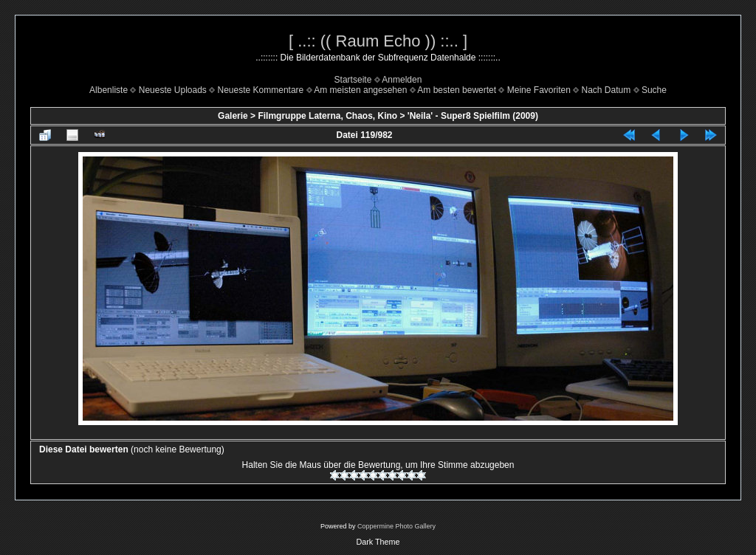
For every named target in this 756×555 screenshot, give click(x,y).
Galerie (233, 116)
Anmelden (402, 80)
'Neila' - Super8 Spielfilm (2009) (473, 116)
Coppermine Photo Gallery (396, 526)
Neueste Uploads (173, 90)
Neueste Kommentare (261, 90)
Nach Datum (606, 90)
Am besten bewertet (457, 90)
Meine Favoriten (539, 90)
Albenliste (109, 90)
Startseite (353, 80)
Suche (654, 90)
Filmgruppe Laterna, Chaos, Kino (327, 116)
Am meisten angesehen (360, 90)
